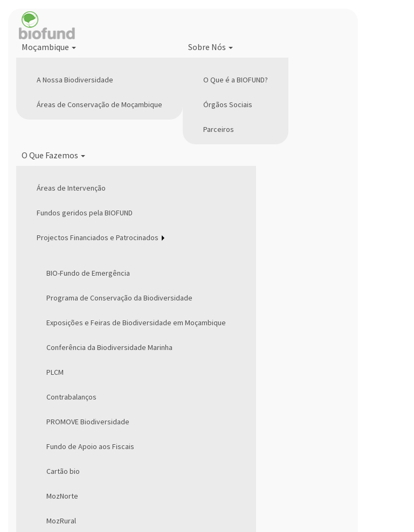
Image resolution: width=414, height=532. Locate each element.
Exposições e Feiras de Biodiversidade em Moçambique (136, 323)
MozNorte (62, 496)
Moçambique (49, 47)
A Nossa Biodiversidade (75, 80)
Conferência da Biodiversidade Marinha (109, 347)
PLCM (55, 372)
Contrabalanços (71, 397)
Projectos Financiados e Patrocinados (98, 237)
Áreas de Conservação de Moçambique (99, 104)
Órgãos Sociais (228, 104)
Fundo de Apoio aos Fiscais (90, 446)
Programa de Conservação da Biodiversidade (119, 298)
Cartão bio (63, 471)
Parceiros (219, 129)
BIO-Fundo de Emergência (88, 273)
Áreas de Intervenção (71, 188)
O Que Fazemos (53, 155)
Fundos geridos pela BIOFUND (85, 213)
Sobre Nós (211, 47)
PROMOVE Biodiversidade (88, 422)
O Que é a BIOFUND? (236, 80)
